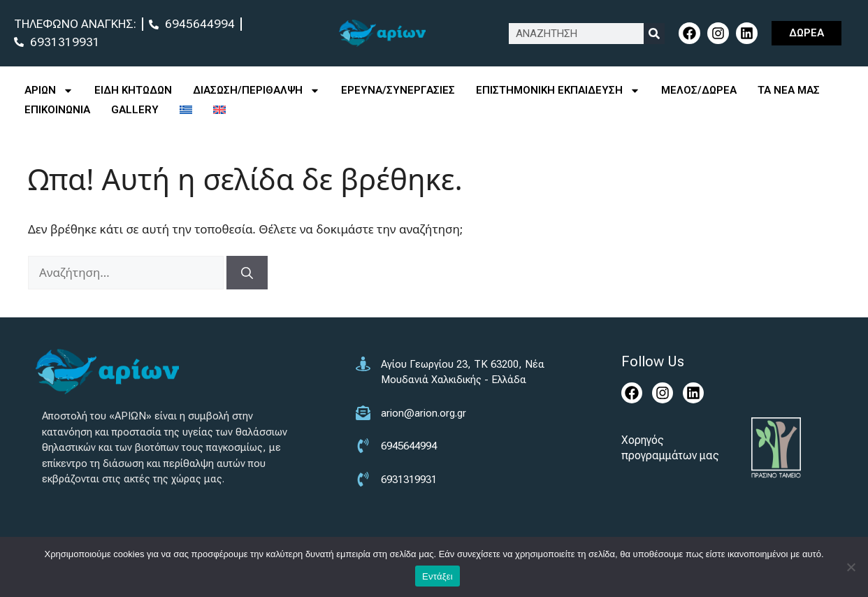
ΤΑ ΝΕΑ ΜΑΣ (789, 90)
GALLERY (135, 110)
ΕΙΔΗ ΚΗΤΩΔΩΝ (133, 90)
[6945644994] (459, 455)
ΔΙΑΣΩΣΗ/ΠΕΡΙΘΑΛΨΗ (256, 90)
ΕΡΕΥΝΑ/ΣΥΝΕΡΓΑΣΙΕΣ (398, 90)
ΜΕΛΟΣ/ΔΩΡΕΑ (699, 90)
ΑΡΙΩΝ (49, 90)
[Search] (654, 34)
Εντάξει (437, 576)
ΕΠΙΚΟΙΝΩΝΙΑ (57, 110)
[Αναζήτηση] (247, 273)
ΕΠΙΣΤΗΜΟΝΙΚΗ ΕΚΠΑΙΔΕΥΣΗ (558, 90)
